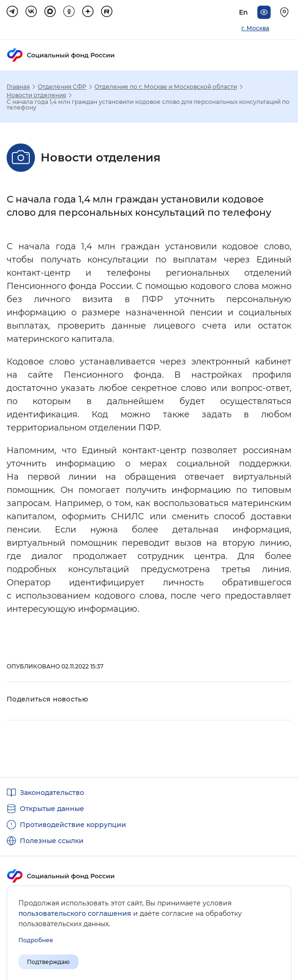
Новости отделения (36, 95)
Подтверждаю (48, 962)
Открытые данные (52, 809)
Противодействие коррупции (73, 825)
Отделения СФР (62, 87)
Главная (18, 87)
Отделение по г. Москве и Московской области (166, 87)
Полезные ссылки (52, 841)
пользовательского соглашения (75, 913)
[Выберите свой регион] (286, 12)
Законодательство (52, 793)
